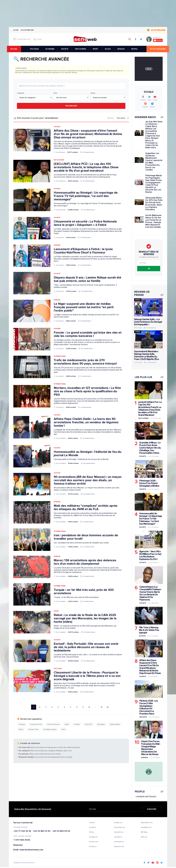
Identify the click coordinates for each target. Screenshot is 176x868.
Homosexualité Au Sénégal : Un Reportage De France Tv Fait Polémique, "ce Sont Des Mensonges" (151, 519)
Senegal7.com (119, 832)
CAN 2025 (88, 724)
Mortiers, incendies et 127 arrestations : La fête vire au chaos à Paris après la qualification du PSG (87, 391)
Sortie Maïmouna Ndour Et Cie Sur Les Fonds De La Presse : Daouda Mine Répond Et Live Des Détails (153, 221)
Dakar (67, 724)
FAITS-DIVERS (80, 49)
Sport (56, 611)
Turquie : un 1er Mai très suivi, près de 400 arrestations (84, 592)
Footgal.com (93, 837)
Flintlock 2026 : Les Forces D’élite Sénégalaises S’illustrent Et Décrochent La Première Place (149, 707)
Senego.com (118, 823)
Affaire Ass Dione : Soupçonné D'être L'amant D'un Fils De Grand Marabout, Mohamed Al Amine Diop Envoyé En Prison (150, 667)
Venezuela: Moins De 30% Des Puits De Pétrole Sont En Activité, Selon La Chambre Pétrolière (154, 204)
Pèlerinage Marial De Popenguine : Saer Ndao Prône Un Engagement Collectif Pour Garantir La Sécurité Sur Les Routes (153, 184)
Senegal (22, 724)
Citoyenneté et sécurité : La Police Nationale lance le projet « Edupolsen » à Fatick (85, 223)
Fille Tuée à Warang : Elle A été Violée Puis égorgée (149, 630)
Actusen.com (93, 842)
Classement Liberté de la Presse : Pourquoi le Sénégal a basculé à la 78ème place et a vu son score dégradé (87, 676)
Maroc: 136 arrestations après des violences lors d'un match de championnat (85, 562)
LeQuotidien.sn (119, 842)
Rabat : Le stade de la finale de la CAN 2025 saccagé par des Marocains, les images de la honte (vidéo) (85, 618)
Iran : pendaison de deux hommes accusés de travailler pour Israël (86, 537)
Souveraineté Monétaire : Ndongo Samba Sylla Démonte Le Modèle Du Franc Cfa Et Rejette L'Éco (146, 355)
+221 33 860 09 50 (61, 831)
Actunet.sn (93, 847)
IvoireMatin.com (146, 827)
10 (89, 707)
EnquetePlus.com (147, 823)
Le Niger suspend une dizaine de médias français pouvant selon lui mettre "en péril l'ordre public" (84, 307)
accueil (16, 49)
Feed (63, 730)
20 (108, 707)
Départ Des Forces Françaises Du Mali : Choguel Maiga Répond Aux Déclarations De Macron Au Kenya (151, 748)
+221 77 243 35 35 (22, 831)
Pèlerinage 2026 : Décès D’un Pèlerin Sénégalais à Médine (149, 483)
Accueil (16, 30)
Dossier (57, 329)
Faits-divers (143, 418)
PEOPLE (134, 49)
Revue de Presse (53, 724)
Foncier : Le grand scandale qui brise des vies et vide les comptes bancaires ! (88, 334)
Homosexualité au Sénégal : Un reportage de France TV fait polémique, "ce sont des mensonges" (86, 196)
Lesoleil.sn (93, 827)
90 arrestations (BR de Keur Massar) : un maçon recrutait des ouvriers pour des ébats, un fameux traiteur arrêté (88, 480)
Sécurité (143, 717)
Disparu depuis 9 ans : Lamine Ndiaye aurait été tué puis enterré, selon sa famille (87, 279)
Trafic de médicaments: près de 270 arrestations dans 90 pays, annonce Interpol (85, 362)
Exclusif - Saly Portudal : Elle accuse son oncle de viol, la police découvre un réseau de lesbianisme (86, 647)
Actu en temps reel (27, 30)
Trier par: (110, 118)
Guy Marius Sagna (50, 730)
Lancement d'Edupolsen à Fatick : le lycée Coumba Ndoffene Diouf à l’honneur (83, 251)
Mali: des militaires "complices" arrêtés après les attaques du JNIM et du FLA (86, 508)
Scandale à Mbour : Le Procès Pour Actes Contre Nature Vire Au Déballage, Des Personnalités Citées (150, 448)
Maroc (21, 730)
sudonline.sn (118, 837)
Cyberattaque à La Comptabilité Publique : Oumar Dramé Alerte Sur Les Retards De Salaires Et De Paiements (151, 593)
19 (102, 707)
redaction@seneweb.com (31, 850)
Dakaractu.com (119, 847)
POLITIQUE (34, 49)
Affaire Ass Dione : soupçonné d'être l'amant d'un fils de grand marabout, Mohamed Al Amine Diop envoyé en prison (88, 134)
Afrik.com (144, 837)
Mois (55, 93)
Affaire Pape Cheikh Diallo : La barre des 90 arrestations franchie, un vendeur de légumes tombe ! (86, 422)
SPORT (95, 49)
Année (93, 93)
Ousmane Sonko (36, 724)
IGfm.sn (92, 832)
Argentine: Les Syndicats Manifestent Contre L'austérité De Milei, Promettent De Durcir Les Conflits (154, 162)
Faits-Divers (59, 160)
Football (77, 724)
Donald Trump (33, 730)
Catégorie (21, 93)
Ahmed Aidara (115, 724)
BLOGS (108, 49)
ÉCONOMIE (50, 49)
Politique (58, 669)
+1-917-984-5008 (22, 840)
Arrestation (101, 724)
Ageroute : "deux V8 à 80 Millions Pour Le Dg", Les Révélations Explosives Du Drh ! (151, 555)
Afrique (57, 245)
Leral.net (92, 823)
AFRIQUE (121, 49)
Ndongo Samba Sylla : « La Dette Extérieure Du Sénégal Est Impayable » (148, 322)
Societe (57, 127)
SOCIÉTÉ (65, 49)
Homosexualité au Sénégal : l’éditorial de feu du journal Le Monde (88, 454)
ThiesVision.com (119, 827)
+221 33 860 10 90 (41, 831)
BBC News (144, 832)
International (60, 356)
